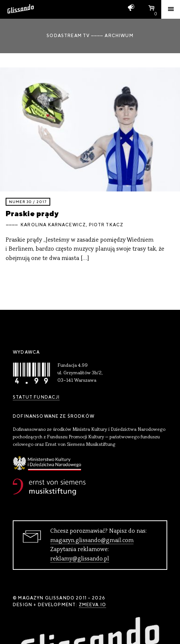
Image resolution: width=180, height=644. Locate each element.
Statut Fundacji (36, 397)
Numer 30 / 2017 (28, 202)
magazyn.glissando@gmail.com (92, 541)
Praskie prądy (32, 213)
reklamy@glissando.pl (80, 559)
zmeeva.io (92, 605)
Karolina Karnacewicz (53, 225)
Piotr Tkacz (106, 225)
